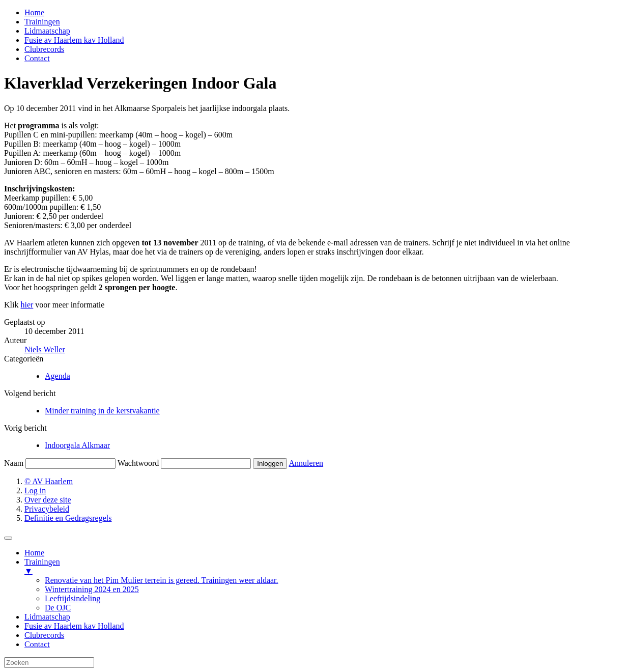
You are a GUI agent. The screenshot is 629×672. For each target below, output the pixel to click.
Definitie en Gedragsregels (68, 518)
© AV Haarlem (49, 481)
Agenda (58, 376)
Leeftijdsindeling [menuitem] (73, 598)
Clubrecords (44, 49)
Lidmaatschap (47, 31)
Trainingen (42, 22)
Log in (35, 491)
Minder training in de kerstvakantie (102, 411)
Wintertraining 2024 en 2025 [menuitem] (92, 589)
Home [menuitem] (34, 553)
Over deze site (48, 500)
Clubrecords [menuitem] (44, 635)
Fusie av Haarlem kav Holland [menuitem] (74, 626)
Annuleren (306, 463)
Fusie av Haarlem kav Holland (74, 40)
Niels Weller (45, 349)
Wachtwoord (138, 463)
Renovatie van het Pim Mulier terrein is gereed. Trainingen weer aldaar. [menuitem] (162, 580)
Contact (37, 58)
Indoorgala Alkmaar (77, 445)
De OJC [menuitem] (58, 608)
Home (34, 12)
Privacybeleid (47, 509)
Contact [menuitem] (37, 644)
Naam (14, 463)
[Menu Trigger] (8, 538)
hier (27, 305)
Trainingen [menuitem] (325, 567)
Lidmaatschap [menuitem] (47, 617)
